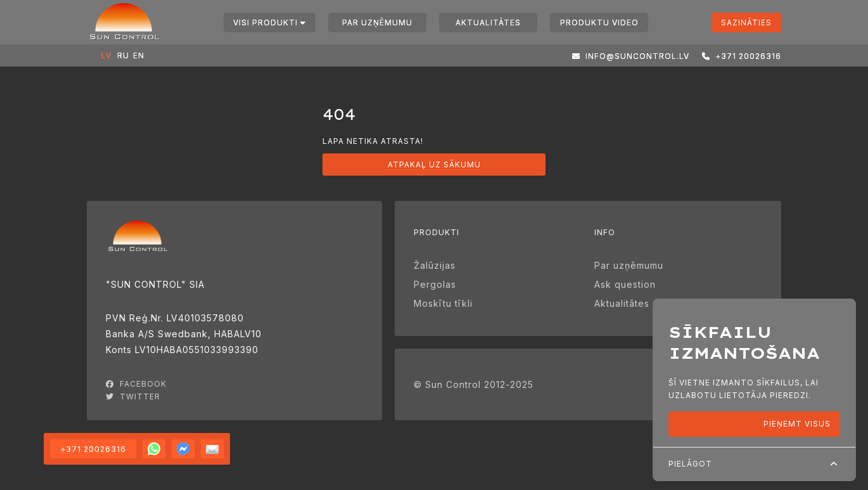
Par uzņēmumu (377, 23)
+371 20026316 (93, 449)
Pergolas (435, 284)
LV (105, 55)
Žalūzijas (435, 265)
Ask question (625, 284)
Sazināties (746, 23)
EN (136, 55)
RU (120, 55)
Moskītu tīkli (443, 303)
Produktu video (599, 23)
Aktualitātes (488, 23)
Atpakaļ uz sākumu (434, 164)
